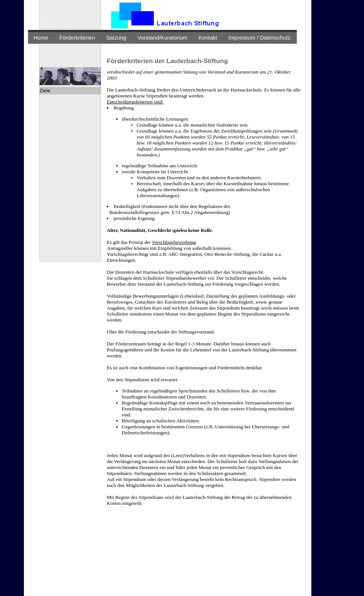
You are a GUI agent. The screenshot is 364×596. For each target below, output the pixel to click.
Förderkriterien (77, 38)
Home (41, 38)
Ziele (45, 91)
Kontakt (208, 38)
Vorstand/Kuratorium (162, 38)
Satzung (116, 38)
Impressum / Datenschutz (259, 38)
